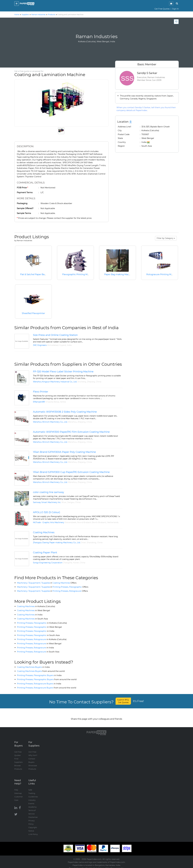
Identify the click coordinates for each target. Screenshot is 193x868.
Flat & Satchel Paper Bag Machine (38, 274)
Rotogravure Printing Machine (162, 274)
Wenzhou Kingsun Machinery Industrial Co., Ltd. (55, 382)
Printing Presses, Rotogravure (70, 591)
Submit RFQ (123, 701)
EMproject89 (39, 402)
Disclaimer (33, 814)
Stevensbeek (70, 522)
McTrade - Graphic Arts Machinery (49, 522)
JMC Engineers (40, 345)
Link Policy (33, 831)
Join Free (32, 749)
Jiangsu (71, 502)
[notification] (171, 4)
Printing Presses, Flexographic (70, 587)
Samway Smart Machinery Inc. (47, 502)
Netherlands (113, 522)
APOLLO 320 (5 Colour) (47, 512)
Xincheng (82, 382)
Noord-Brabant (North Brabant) (92, 522)
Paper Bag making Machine (119, 274)
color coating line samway (49, 492)
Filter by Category (166, 238)
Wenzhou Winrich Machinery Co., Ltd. (50, 422)
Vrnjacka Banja (52, 402)
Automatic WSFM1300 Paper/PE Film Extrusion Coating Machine (71, 432)
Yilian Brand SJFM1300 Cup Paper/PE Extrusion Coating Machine (71, 472)
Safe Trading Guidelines (33, 790)
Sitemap (18, 790)
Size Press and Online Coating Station (55, 335)
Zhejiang (91, 382)
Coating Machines (44, 532)
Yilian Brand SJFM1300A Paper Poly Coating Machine (64, 452)
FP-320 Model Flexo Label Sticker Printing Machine (63, 372)
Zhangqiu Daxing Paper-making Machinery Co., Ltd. (57, 543)
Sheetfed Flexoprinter (33, 313)
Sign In (175, 9)
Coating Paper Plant (45, 553)
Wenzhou (72, 422)
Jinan (83, 543)
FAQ (16, 787)
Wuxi (64, 502)
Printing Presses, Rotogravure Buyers (39, 684)
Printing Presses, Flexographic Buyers (39, 675)
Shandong (92, 543)
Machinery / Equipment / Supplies (34, 583)
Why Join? (33, 753)
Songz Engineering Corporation (48, 563)
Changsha (67, 563)
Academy (32, 804)
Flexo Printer (41, 392)
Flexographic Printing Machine (78, 274)
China (99, 382)
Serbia (63, 402)
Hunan (76, 563)
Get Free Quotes (162, 9)
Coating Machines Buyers (33, 667)
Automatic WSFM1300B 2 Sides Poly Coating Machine (65, 412)
